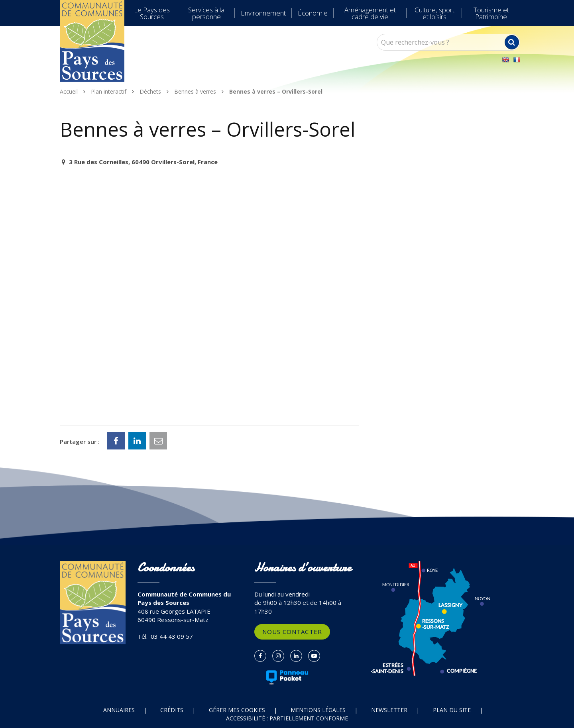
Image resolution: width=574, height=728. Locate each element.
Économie (313, 13)
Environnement (263, 13)
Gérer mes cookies (237, 710)
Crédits (172, 710)
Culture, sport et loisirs (434, 13)
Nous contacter (292, 632)
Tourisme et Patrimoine (491, 13)
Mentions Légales (318, 710)
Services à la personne (206, 13)
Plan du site (452, 710)
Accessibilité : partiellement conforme (287, 718)
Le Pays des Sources (152, 13)
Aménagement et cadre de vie (370, 13)
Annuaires (119, 710)
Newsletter (389, 710)
